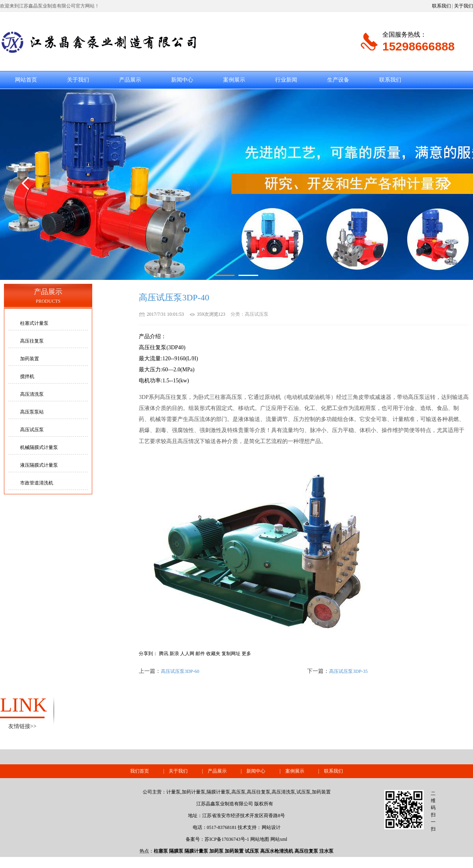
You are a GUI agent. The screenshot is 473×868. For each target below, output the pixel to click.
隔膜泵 (176, 851)
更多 (246, 654)
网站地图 (260, 839)
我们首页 (140, 771)
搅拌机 (27, 376)
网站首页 (26, 80)
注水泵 (326, 851)
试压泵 (252, 851)
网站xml (279, 839)
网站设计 (271, 827)
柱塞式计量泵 (34, 323)
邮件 (200, 654)
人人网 (187, 654)
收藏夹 (213, 654)
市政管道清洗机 (37, 483)
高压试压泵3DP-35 (348, 671)
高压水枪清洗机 (277, 851)
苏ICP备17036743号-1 (227, 839)
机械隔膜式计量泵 (39, 447)
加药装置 (30, 359)
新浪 (174, 654)
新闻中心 (182, 80)
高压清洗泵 (32, 394)
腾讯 (164, 654)
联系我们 (441, 6)
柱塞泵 (161, 851)
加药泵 (216, 851)
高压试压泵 (32, 430)
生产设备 (338, 80)
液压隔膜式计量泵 (39, 465)
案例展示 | (305, 771)
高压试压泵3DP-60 (180, 671)
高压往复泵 (32, 341)
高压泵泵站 (32, 412)
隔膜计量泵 (196, 851)
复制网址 (231, 654)
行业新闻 (286, 80)
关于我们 (464, 6)
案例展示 (234, 80)
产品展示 (130, 80)
